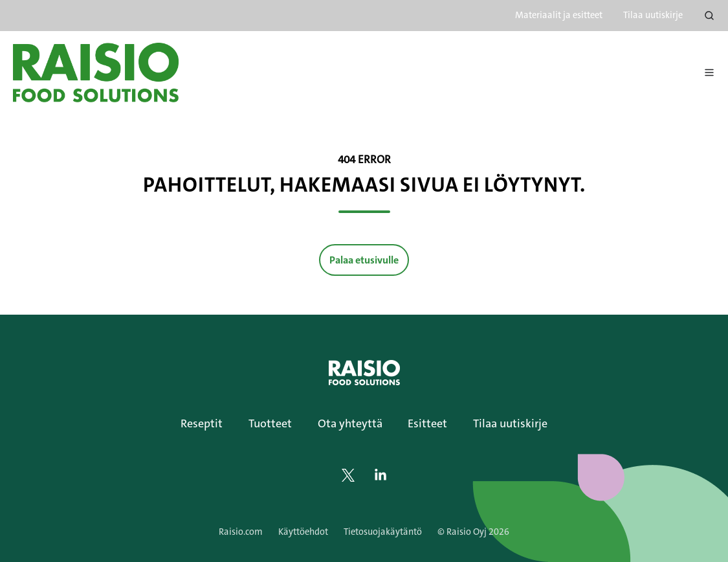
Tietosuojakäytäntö (383, 532)
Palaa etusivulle (364, 260)
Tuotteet (270, 423)
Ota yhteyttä (350, 423)
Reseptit (202, 423)
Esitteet (427, 423)
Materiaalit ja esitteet (559, 15)
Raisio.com (241, 532)
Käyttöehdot (303, 532)
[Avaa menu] (709, 73)
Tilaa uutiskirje (653, 15)
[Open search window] (709, 16)
